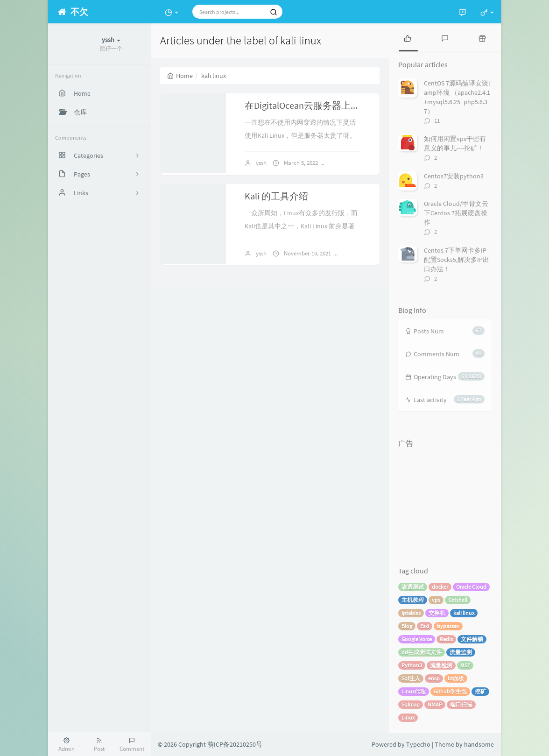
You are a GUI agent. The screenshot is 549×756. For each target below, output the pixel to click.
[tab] (408, 37)
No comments (352, 163)
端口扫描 (461, 704)
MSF (465, 665)
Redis (446, 639)
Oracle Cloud (471, 587)
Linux (408, 717)
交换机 (437, 613)
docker (440, 587)
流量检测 (441, 665)
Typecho (418, 744)
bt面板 (456, 678)
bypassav (448, 626)
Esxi (425, 626)
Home (180, 76)
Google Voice (417, 639)
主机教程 (413, 600)
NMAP (435, 704)
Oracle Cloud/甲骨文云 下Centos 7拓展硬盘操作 (456, 213)
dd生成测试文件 (422, 652)
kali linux (464, 613)
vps (436, 600)
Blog (407, 626)
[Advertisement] (445, 499)
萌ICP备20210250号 (235, 744)
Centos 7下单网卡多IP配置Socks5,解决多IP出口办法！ (457, 260)
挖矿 (480, 691)
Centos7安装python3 (454, 176)
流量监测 (461, 652)
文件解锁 (472, 639)
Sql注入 (411, 678)
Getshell (458, 600)
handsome (479, 744)
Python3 (412, 665)
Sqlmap (411, 704)
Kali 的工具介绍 (276, 196)
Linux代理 (414, 691)
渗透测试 (413, 587)
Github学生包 (450, 691)
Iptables (411, 613)
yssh (261, 163)
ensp (434, 678)
